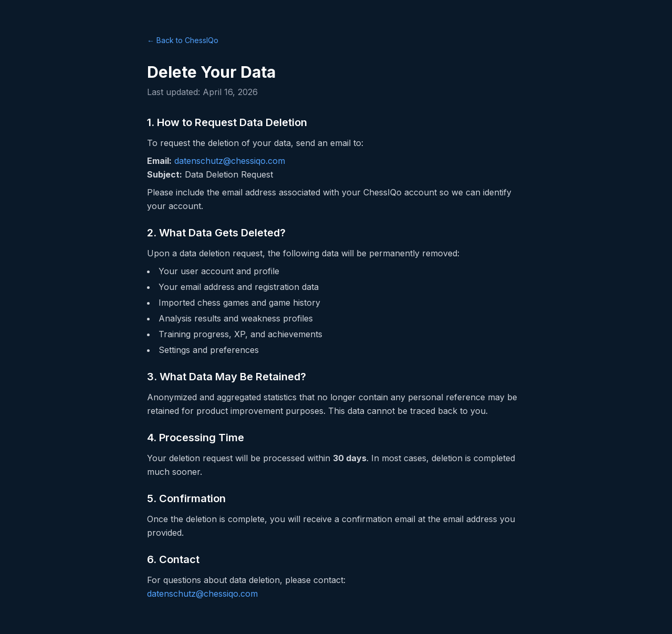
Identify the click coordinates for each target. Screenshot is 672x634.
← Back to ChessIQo (183, 40)
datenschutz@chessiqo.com (230, 161)
